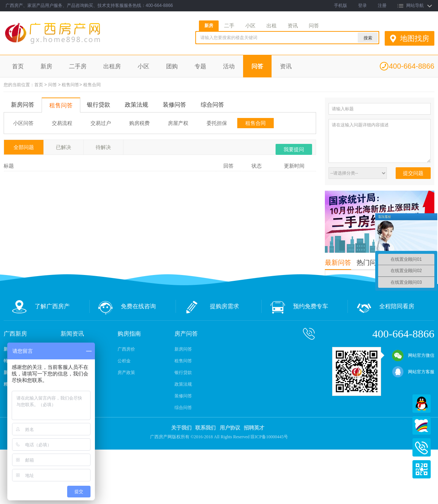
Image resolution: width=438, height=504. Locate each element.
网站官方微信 (413, 355)
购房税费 (139, 123)
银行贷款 (99, 105)
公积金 (124, 361)
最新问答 (338, 263)
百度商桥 (422, 425)
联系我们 (205, 428)
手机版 (341, 5)
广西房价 (126, 349)
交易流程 (62, 123)
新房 (209, 26)
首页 (18, 66)
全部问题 (24, 147)
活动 (229, 66)
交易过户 (101, 123)
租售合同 (92, 85)
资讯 (293, 26)
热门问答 (370, 263)
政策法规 (137, 105)
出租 (272, 26)
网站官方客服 (413, 372)
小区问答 (23, 123)
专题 (200, 66)
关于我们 (181, 428)
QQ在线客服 (422, 404)
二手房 (78, 66)
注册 (382, 5)
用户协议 (230, 428)
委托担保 (217, 123)
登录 (362, 5)
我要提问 (294, 149)
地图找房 (415, 38)
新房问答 (23, 105)
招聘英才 (254, 428)
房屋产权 (178, 123)
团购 (172, 66)
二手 (229, 26)
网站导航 (415, 5)
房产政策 (126, 373)
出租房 (112, 66)
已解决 (64, 147)
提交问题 (413, 173)
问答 (314, 26)
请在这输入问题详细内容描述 (380, 141)
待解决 (103, 147)
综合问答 (212, 105)
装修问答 (174, 105)
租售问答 (70, 85)
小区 (250, 26)
